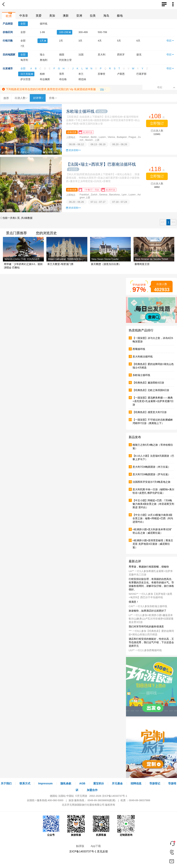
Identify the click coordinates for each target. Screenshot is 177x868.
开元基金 (117, 783)
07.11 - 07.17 (98, 202)
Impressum (46, 783)
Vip (102, 89)
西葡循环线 (139, 349)
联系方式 (25, 783)
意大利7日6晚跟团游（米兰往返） (151, 467)
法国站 (62, 796)
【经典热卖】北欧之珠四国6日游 (151, 390)
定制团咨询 (126, 826)
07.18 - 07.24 (120, 202)
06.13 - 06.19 (98, 144)
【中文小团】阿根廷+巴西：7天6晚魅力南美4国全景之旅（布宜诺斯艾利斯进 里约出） (153, 504)
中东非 (24, 16)
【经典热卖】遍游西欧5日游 (148, 383)
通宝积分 (99, 783)
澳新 (66, 16)
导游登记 (155, 783)
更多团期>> (75, 150)
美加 (52, 16)
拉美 (93, 16)
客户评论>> (24, 152)
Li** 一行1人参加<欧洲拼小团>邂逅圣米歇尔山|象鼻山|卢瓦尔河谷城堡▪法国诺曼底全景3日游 (151, 619)
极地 (120, 16)
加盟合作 (92, 790)
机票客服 (101, 826)
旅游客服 (76, 826)
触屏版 (80, 846)
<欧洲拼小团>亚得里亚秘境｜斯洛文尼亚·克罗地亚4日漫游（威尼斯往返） (153, 544)
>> (173, 222)
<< (163, 222)
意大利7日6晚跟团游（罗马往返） (151, 474)
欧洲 (9, 16)
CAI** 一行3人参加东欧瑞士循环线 (148, 606)
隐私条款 (66, 783)
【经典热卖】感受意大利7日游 (150, 412)
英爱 (39, 16)
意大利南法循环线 (143, 357)
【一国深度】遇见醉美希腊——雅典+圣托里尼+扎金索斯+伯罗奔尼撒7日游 (153, 401)
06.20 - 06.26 (120, 144)
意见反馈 (102, 851)
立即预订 (157, 123)
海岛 (106, 16)
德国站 (54, 796)
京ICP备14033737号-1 (115, 796)
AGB (82, 783)
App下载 (96, 846)
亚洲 (79, 16)
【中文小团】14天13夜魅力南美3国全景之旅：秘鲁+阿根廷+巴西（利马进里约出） (153, 518)
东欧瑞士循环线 (87, 111)
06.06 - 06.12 (76, 144)
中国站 (70, 796)
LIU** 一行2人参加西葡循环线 (145, 650)
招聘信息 (136, 783)
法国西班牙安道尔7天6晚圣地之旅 (151, 482)
